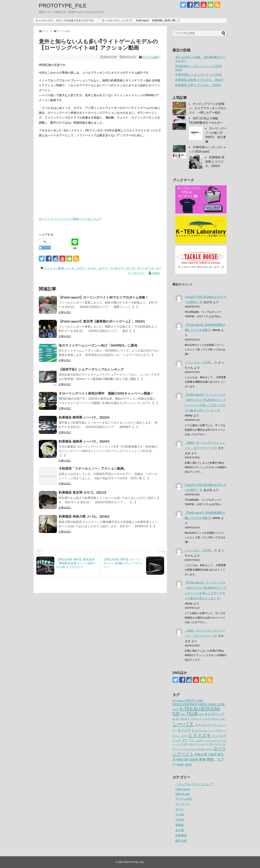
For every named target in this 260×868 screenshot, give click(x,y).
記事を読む (65, 312)
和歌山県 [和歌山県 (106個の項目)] (201, 755)
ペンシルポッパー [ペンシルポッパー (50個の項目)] (214, 741)
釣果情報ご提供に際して (166, 20)
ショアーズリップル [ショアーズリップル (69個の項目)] (214, 719)
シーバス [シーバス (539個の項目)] (183, 724)
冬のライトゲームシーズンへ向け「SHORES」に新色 (98, 345)
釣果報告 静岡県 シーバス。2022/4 (84, 417)
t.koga (156, 273)
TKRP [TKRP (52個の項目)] (201, 714)
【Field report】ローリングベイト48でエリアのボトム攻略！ (104, 297)
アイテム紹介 (151, 57)
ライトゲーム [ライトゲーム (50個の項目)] (184, 749)
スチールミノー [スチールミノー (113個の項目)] (205, 725)
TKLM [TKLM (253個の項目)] (192, 714)
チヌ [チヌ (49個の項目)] (211, 731)
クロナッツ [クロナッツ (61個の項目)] (196, 719)
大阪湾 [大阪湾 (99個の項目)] (212, 754)
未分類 (180, 830)
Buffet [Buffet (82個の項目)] (200, 701)
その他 (180, 814)
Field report (142, 20)
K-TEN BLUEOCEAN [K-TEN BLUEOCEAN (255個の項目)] (200, 709)
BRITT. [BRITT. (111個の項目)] (191, 701)
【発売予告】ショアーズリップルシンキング (91, 369)
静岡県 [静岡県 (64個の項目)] (180, 765)
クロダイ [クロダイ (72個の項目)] (185, 719)
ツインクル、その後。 (199, 362)
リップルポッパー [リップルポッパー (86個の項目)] (201, 749)
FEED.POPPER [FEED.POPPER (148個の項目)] (185, 704)
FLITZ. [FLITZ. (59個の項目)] (176, 710)
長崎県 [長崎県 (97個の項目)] (194, 760)
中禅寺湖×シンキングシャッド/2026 (199, 75)
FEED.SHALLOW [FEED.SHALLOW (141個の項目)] (211, 704)
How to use (183, 794)
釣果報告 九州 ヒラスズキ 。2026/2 (198, 85)
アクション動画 (54, 268)
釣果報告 (181, 835)
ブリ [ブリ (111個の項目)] (185, 740)
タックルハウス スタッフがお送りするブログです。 (66, 20)
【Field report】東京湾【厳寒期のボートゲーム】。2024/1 (102, 321)
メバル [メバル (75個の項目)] (209, 744)
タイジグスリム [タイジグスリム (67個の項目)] (200, 731)
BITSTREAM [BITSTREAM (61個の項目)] (179, 701)
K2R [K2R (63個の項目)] (183, 714)
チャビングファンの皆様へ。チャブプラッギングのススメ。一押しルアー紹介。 (208, 108)
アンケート (183, 804)
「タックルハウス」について (116, 20)
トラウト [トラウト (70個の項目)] (218, 731)
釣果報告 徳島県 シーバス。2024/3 (84, 441)
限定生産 (181, 841)
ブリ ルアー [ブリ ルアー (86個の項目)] (197, 740)
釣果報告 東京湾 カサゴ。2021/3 (82, 493)
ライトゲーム (146, 268)
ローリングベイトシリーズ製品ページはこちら (69, 219)
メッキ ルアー (76, 268)
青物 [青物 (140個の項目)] (202, 759)
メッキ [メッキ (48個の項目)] (201, 744)
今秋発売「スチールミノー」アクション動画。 (93, 469)
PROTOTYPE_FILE (63, 6)
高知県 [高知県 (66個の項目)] (188, 765)
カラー (180, 809)
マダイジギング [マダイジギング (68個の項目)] (189, 744)
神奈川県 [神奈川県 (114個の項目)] (182, 760)
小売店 (180, 820)
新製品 (180, 825)
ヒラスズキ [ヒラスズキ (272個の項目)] (200, 735)
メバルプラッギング (122, 268)
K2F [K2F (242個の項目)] (176, 714)
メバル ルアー (97, 268)
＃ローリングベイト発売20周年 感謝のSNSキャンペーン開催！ (106, 393)
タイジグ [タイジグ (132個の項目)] (184, 730)
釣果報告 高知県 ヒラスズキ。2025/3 (199, 80)
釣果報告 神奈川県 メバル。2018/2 (84, 517)
